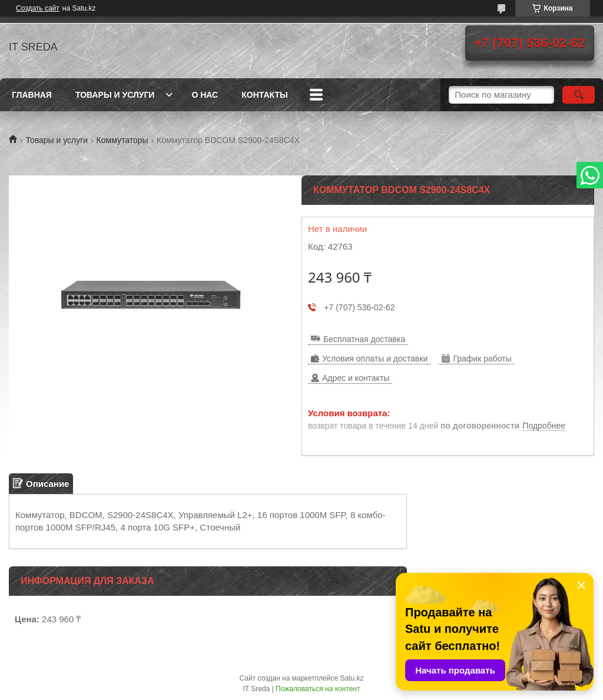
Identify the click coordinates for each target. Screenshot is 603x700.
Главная (32, 95)
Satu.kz (352, 678)
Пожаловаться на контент (318, 689)
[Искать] (579, 95)
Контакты (264, 95)
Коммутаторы (122, 140)
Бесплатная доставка (364, 339)
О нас (205, 95)
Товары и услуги (115, 95)
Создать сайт (38, 8)
